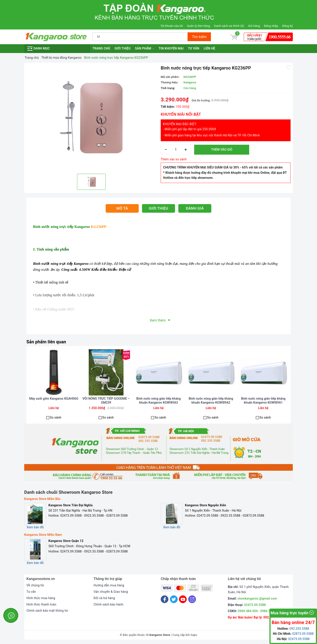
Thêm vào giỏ (222, 150)
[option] (91, 118)
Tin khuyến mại (171, 48)
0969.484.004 (248, 611)
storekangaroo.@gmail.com (257, 598)
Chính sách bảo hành (108, 604)
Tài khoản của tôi (172, 26)
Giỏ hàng (254, 26)
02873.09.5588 (303, 634)
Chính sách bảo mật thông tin (47, 611)
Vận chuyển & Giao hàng (111, 592)
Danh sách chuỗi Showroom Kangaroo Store (68, 492)
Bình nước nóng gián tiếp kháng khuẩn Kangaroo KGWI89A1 (263, 401)
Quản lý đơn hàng (199, 26)
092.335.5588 (299, 629)
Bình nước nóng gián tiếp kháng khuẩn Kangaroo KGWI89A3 (158, 401)
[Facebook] (165, 599)
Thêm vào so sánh (174, 159)
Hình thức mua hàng (41, 598)
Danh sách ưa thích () (229, 26)
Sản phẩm (145, 49)
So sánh (56, 417)
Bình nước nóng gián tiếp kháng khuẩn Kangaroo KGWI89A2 (211, 401)
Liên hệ (209, 48)
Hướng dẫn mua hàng (109, 585)
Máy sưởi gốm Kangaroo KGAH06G (54, 399)
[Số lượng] (176, 150)
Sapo (194, 635)
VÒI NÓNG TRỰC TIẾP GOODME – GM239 (106, 401)
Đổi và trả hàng (104, 598)
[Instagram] (192, 599)
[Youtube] (183, 599)
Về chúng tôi (35, 585)
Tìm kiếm (199, 37)
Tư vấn (194, 48)
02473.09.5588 (255, 605)
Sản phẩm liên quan (46, 342)
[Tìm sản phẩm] (140, 37)
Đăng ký (288, 26)
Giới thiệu (123, 48)
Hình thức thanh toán (41, 604)
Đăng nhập (271, 26)
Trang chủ (101, 48)
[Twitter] (174, 599)
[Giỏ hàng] (234, 37)
